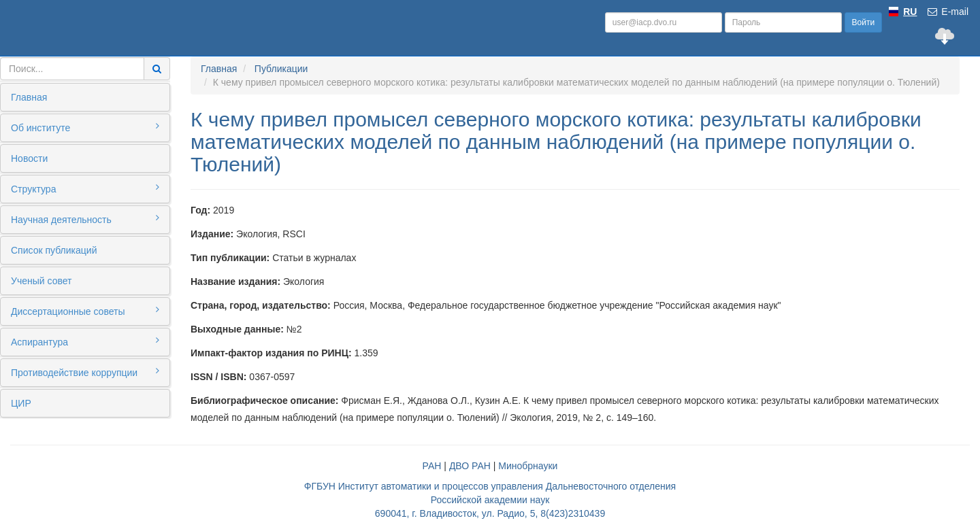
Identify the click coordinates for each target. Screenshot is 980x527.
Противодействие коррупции (85, 372)
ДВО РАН (470, 466)
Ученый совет (41, 281)
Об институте (85, 127)
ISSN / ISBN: (218, 377)
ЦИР (21, 403)
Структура (85, 188)
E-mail (947, 12)
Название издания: (235, 282)
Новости (29, 158)
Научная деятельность (85, 219)
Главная (29, 97)
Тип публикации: (230, 258)
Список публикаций (54, 250)
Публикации (281, 69)
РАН (432, 466)
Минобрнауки (528, 466)
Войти (864, 22)
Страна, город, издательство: (261, 305)
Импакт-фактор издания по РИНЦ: (271, 353)
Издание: (212, 234)
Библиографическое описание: (264, 401)
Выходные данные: (237, 329)
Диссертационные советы (85, 311)
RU (910, 12)
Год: (200, 210)
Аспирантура (85, 341)
